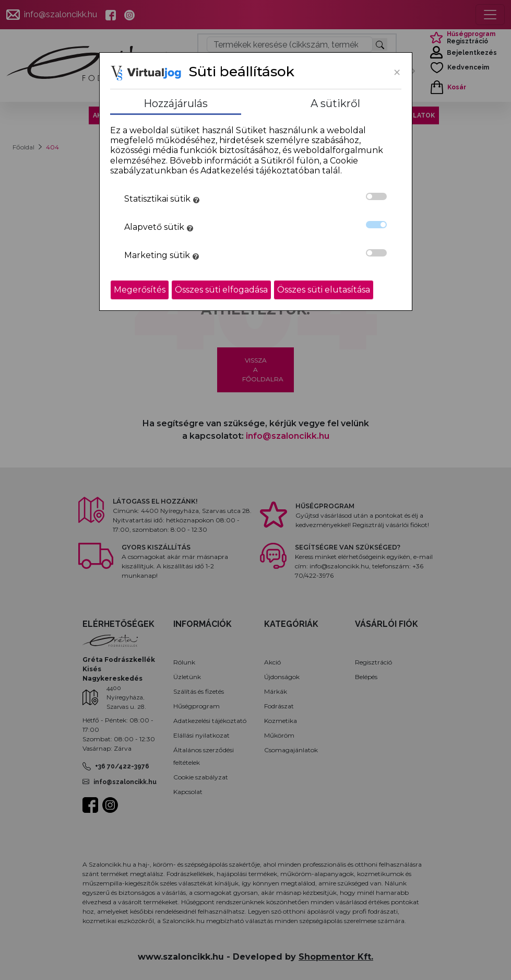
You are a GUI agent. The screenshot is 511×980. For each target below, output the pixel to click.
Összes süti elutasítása (324, 290)
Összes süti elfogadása (221, 290)
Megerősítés (140, 290)
